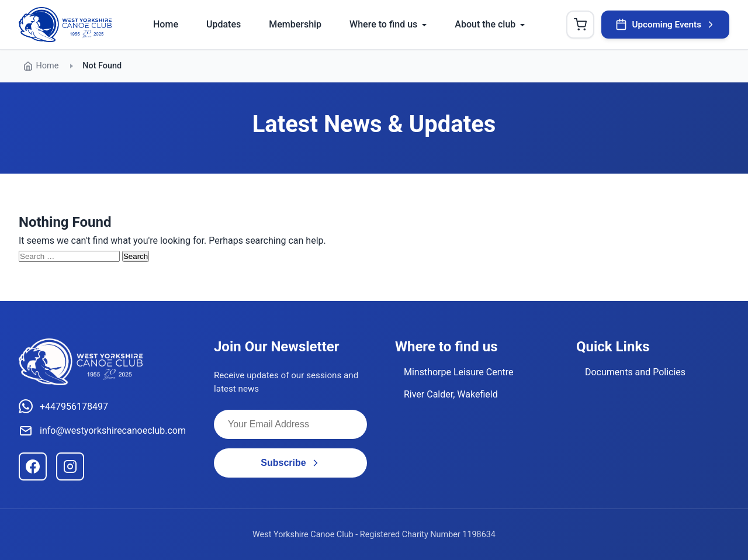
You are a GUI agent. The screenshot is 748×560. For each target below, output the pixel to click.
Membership (295, 24)
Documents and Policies (635, 372)
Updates (224, 24)
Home (166, 24)
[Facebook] (33, 466)
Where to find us (383, 24)
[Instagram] (70, 466)
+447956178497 (63, 406)
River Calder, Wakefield (451, 394)
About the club (485, 24)
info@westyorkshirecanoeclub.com (102, 431)
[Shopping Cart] (580, 25)
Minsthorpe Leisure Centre (459, 372)
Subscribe (290, 463)
